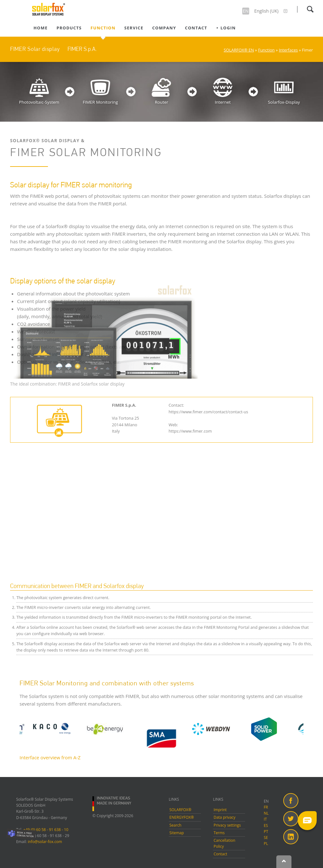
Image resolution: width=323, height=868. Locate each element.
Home (41, 28)
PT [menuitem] (266, 832)
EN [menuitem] (266, 801)
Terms (219, 833)
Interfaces (288, 50)
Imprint (220, 810)
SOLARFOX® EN (239, 50)
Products (69, 28)
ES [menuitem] (266, 826)
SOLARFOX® (180, 810)
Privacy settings (227, 825)
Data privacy (224, 817)
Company (164, 28)
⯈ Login (226, 28)
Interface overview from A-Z (50, 757)
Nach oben (284, 862)
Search (310, 9)
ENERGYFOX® (182, 817)
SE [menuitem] (266, 838)
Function (103, 28)
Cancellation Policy (224, 843)
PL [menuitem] (266, 844)
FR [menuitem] (266, 807)
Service (134, 28)
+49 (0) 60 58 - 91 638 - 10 (46, 830)
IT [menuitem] (265, 819)
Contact (196, 28)
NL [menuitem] (266, 813)
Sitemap (177, 833)
